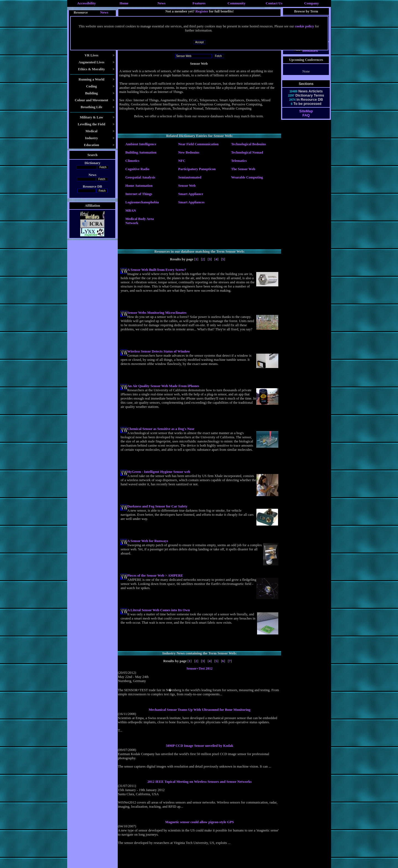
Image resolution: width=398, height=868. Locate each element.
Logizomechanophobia (142, 202)
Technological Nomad (247, 152)
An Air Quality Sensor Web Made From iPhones (163, 386)
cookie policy (304, 26)
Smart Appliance (191, 194)
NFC (182, 161)
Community (236, 3)
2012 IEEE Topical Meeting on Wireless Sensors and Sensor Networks (199, 782)
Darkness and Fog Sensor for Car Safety (157, 506)
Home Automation (139, 186)
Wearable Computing (247, 177)
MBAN (130, 211)
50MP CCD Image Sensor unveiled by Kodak (200, 746)
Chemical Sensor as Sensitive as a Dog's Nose (161, 429)
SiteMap (306, 116)
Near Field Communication (198, 144)
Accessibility (87, 3)
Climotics (132, 161)
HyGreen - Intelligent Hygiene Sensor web (159, 472)
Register (202, 11)
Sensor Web (187, 186)
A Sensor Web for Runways (148, 541)
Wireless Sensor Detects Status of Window (159, 351)
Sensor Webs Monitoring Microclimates (157, 313)
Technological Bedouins (248, 144)
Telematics (239, 161)
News (162, 3)
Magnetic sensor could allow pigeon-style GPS (200, 822)
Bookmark (306, 56)
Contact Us (274, 3)
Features (199, 3)
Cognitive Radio (137, 169)
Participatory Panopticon (197, 169)
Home (124, 3)
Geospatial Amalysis (140, 177)
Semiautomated (190, 177)
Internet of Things (139, 194)
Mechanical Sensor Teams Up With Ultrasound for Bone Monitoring (200, 710)
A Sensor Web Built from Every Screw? (157, 270)
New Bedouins (189, 152)
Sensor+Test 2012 (200, 669)
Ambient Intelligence (141, 144)
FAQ (306, 120)
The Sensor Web (243, 169)
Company (312, 3)
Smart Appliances (191, 202)
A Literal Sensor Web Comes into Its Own (158, 610)
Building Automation (141, 152)
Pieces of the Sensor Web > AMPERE (155, 576)
